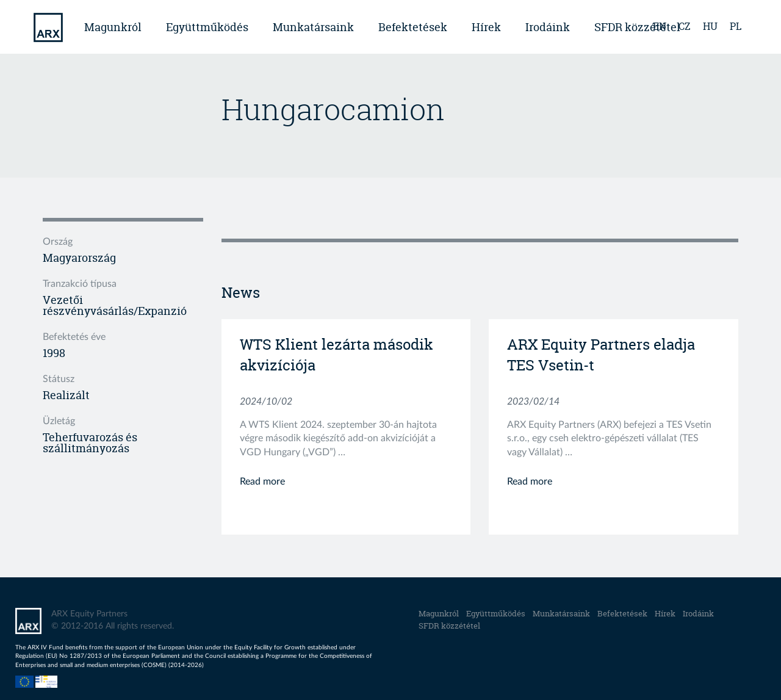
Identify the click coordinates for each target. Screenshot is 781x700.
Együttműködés (207, 27)
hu (710, 26)
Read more (262, 482)
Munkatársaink (313, 27)
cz (685, 26)
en (660, 26)
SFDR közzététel (449, 626)
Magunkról (113, 27)
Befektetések (413, 27)
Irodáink (548, 27)
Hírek (486, 27)
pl (736, 26)
